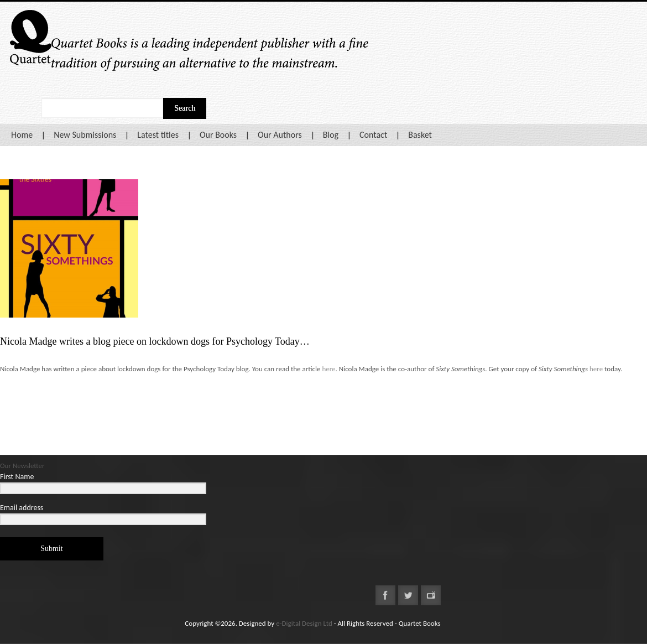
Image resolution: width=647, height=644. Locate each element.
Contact (373, 135)
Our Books (218, 135)
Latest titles (158, 135)
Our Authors (280, 135)
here (328, 369)
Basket (420, 135)
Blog (331, 135)
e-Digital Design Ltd (304, 623)
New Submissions (85, 135)
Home (22, 135)
